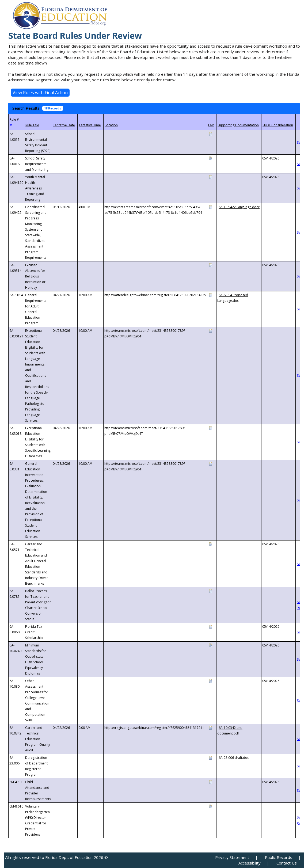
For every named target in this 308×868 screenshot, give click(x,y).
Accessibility (250, 863)
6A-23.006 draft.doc (234, 758)
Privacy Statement (232, 857)
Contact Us (287, 863)
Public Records (279, 857)
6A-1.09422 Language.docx (239, 207)
